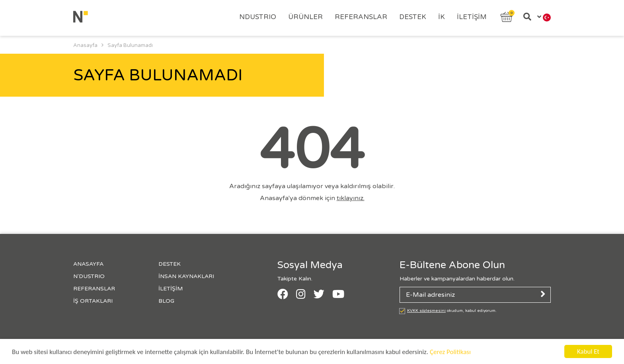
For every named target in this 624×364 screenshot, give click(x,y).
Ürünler (305, 17)
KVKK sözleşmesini (426, 311)
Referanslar (361, 17)
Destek (413, 17)
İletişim (472, 17)
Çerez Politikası (450, 352)
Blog (166, 301)
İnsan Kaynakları (186, 276)
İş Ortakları (93, 301)
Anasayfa (88, 264)
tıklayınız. (351, 198)
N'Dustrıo (89, 276)
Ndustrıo (258, 17)
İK (442, 17)
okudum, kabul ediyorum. (452, 311)
